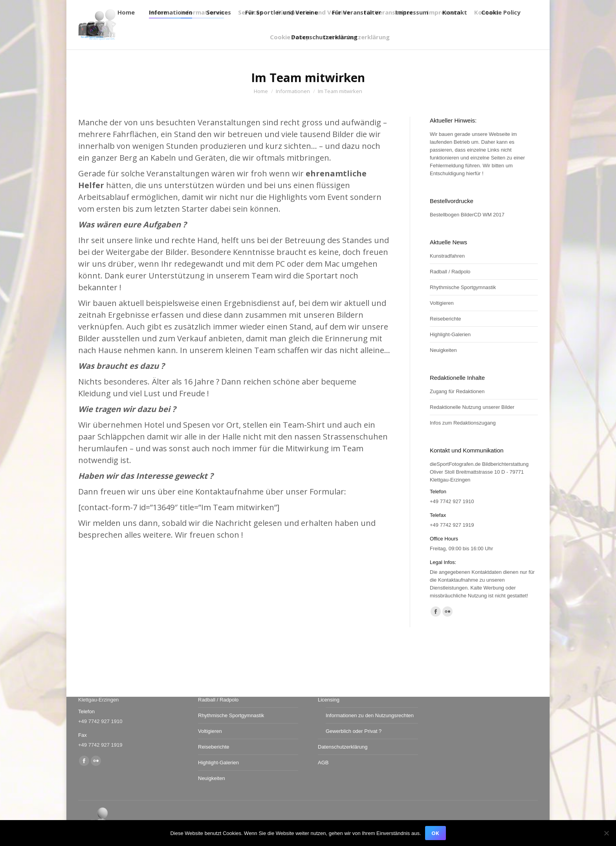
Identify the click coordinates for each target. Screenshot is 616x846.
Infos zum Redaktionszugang (463, 423)
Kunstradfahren (447, 256)
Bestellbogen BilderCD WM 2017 (467, 215)
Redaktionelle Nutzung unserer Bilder (472, 407)
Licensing (329, 700)
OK (435, 833)
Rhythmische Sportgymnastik (463, 287)
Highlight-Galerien (450, 334)
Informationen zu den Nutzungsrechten (370, 715)
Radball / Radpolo (450, 272)
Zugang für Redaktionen (457, 391)
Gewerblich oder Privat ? (354, 731)
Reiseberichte (445, 319)
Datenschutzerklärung (343, 747)
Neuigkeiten (443, 350)
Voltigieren (442, 303)
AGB (323, 763)
